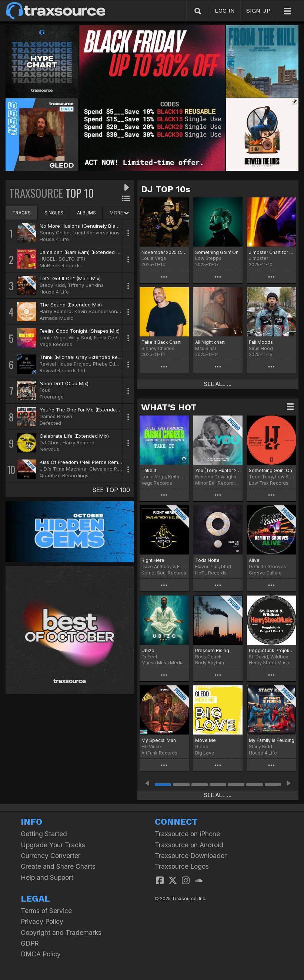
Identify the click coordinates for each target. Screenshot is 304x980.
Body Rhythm (210, 663)
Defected (50, 423)
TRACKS (21, 213)
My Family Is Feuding (272, 740)
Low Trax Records (269, 483)
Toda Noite (207, 560)
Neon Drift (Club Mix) (64, 383)
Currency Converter (51, 856)
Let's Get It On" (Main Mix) (70, 278)
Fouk (45, 390)
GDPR (30, 943)
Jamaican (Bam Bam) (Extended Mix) (83, 252)
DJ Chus (50, 442)
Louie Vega (53, 338)
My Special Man (159, 740)
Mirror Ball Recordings (218, 483)
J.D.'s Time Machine (63, 469)
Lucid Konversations (96, 233)
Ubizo (148, 650)
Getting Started (44, 834)
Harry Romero (56, 311)
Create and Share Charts (58, 866)
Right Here (153, 560)
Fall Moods (261, 342)
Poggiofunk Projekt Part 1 (272, 650)
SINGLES (54, 213)
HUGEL (48, 259)
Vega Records (56, 344)
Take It (149, 470)
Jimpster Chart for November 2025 (272, 252)
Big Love (205, 753)
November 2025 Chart (164, 252)
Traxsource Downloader (191, 856)
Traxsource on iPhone (187, 834)
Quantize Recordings (64, 475)
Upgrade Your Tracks (53, 845)
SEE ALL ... (218, 384)
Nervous (49, 449)
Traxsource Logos (182, 866)
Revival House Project (65, 364)
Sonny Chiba (55, 233)
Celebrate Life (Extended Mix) (74, 436)
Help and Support (47, 877)
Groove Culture (265, 573)
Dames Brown (56, 416)
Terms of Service (46, 911)
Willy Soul (80, 338)
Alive (254, 560)
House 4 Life (54, 239)
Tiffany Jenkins (86, 285)
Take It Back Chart (161, 342)
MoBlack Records (60, 265)
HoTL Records (211, 573)
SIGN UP (258, 11)
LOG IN (225, 11)
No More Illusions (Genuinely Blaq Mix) (85, 226)
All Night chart (210, 342)
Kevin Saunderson (96, 311)
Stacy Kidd (52, 285)
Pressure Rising (212, 650)
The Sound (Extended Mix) (71, 305)
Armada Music (56, 318)
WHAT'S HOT (169, 407)
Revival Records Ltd (62, 370)
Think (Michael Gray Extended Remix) (83, 357)
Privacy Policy (42, 921)
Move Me (206, 740)
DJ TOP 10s (166, 189)
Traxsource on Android (189, 845)
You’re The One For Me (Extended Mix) (85, 410)
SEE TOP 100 (111, 490)
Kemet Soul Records (164, 573)
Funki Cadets (109, 338)
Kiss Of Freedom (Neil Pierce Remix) (81, 462)
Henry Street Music (270, 663)
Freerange (52, 397)
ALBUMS (86, 213)
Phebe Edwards (111, 364)
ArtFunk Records (159, 753)
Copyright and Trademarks (61, 932)
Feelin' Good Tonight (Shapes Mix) (80, 331)
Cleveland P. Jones (112, 469)
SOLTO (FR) (72, 259)
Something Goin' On (217, 252)
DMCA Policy (41, 954)
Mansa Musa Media (163, 663)
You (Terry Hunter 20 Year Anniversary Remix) (218, 470)
